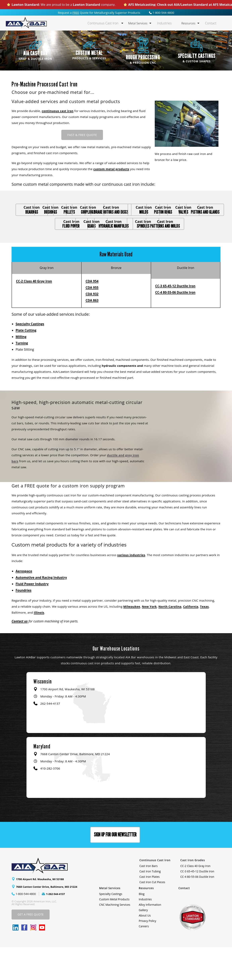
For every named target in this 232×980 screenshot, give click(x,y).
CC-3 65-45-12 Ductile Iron (175, 318)
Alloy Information (150, 937)
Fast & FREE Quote (82, 135)
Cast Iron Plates (149, 909)
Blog (142, 927)
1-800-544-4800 (162, 13)
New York (149, 639)
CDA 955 (92, 320)
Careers (144, 959)
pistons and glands (44, 243)
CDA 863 (92, 333)
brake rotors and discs (44, 228)
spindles (91, 258)
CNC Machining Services (115, 937)
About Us (145, 948)
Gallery (143, 943)
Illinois (39, 645)
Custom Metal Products (114, 932)
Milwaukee (132, 639)
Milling (21, 369)
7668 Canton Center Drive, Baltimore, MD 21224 (49, 919)
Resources (191, 23)
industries (137, 587)
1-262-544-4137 (56, 926)
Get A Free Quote (31, 947)
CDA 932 (92, 326)
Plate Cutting (26, 363)
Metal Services (144, 23)
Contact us (20, 654)
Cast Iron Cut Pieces (152, 915)
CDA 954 (92, 314)
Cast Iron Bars (148, 899)
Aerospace (24, 604)
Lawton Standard (87, 5)
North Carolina (170, 639)
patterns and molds (139, 258)
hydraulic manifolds (186, 243)
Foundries (23, 623)
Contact (212, 23)
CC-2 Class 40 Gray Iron (34, 314)
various (123, 587)
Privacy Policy (147, 954)
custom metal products (111, 169)
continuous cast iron (58, 111)
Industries (169, 23)
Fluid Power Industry (32, 616)
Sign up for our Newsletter (115, 867)
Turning (22, 376)
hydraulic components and (122, 398)
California (191, 639)
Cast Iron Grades (193, 893)
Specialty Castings (30, 356)
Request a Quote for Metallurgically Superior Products (99, 13)
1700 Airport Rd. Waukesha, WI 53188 (42, 912)
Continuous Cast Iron (111, 23)
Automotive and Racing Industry (41, 610)
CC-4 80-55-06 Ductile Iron (175, 325)
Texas (204, 639)
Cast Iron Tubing (150, 904)
